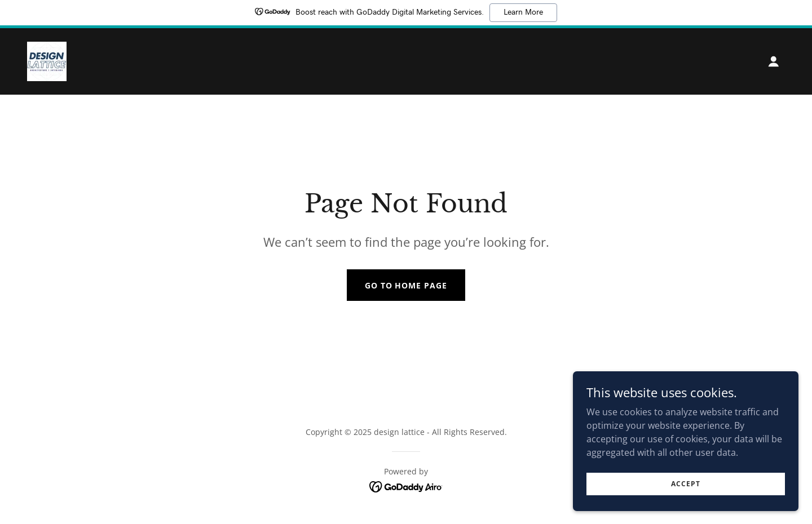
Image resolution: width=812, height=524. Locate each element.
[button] (774, 61)
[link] (47, 60)
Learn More (523, 12)
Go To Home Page (406, 285)
